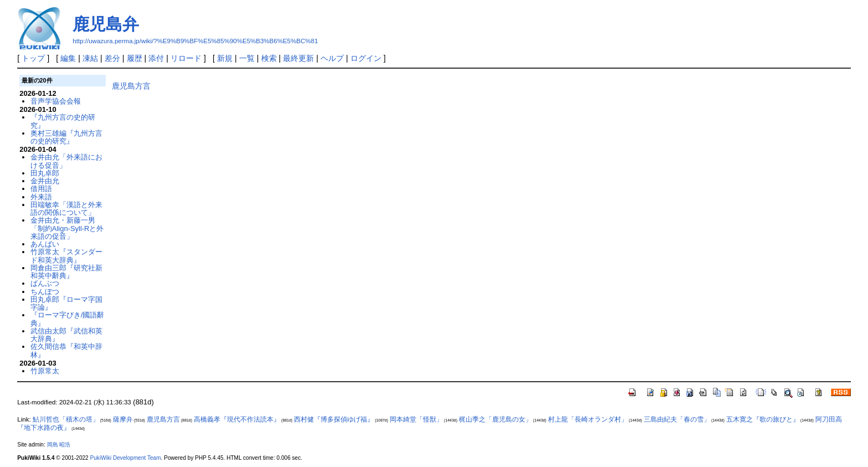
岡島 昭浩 (59, 445)
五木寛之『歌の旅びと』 (763, 419)
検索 (269, 58)
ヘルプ (332, 58)
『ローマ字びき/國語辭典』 (68, 319)
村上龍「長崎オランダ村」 (588, 419)
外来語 (41, 197)
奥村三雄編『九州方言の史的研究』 (66, 137)
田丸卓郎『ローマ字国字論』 (66, 303)
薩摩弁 (123, 419)
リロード (186, 58)
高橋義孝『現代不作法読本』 (237, 419)
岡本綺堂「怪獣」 (416, 419)
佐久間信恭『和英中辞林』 (66, 350)
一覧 (247, 58)
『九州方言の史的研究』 (63, 121)
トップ (33, 58)
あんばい (45, 244)
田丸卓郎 (45, 173)
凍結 (90, 58)
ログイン (366, 58)
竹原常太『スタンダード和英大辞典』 (66, 256)
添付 (156, 58)
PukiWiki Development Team (126, 458)
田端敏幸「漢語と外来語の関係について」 (66, 209)
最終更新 (298, 58)
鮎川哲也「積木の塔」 (66, 419)
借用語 (41, 189)
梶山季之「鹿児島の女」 (495, 419)
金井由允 (45, 181)
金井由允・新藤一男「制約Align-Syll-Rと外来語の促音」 (67, 228)
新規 (225, 58)
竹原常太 (45, 371)
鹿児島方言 (131, 86)
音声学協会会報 (56, 101)
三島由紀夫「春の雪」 (677, 419)
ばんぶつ (45, 283)
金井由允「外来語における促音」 (66, 161)
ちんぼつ (45, 292)
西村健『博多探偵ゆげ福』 (334, 419)
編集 (68, 58)
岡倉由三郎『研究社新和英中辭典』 (66, 272)
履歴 (135, 58)
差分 (112, 58)
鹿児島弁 (106, 24)
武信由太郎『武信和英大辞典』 (66, 335)
